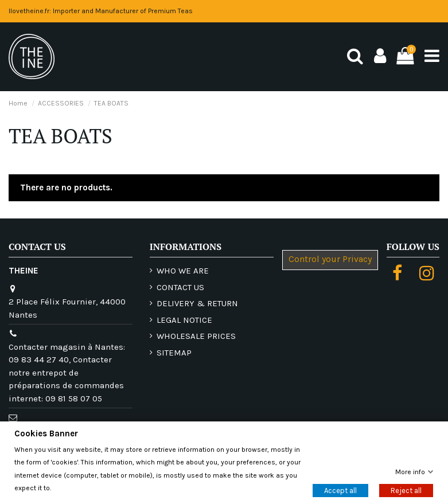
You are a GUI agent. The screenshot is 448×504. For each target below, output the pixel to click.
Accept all (340, 491)
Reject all (406, 491)
